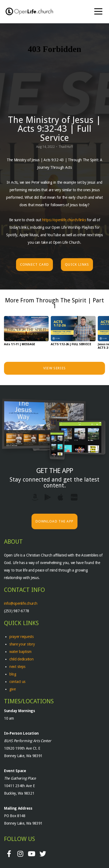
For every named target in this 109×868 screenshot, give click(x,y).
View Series (54, 368)
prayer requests (22, 637)
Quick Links (77, 264)
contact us (17, 682)
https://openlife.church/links (64, 220)
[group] (26, 333)
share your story (22, 644)
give (13, 689)
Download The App (55, 521)
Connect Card (35, 264)
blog (13, 674)
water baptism (20, 652)
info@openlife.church (21, 603)
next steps (17, 667)
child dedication (22, 659)
